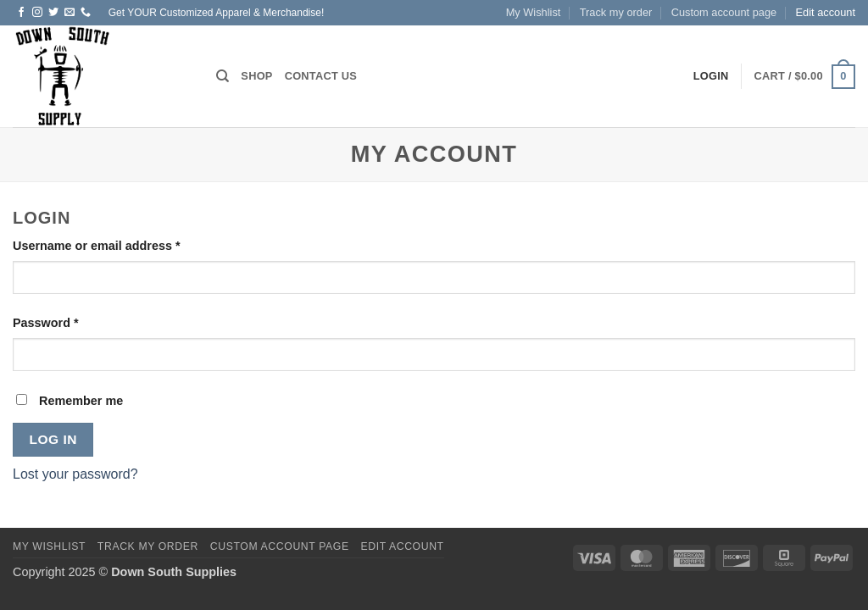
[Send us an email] (70, 13)
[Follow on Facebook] (21, 13)
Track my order (616, 12)
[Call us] (86, 13)
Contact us (321, 76)
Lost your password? (75, 474)
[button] (805, 77)
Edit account (826, 12)
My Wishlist (534, 12)
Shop (256, 76)
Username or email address (122, 244)
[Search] (223, 76)
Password (72, 322)
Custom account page (724, 12)
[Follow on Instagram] (37, 13)
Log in (53, 439)
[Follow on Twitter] (53, 13)
